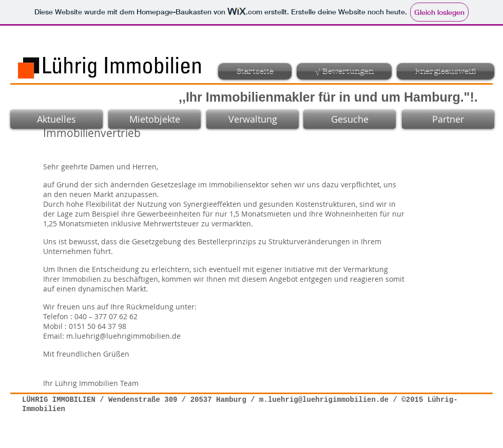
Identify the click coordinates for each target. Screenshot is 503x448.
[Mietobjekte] (154, 119)
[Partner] (448, 119)
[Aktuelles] (56, 119)
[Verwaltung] (253, 119)
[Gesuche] (350, 119)
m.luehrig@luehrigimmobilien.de (123, 336)
